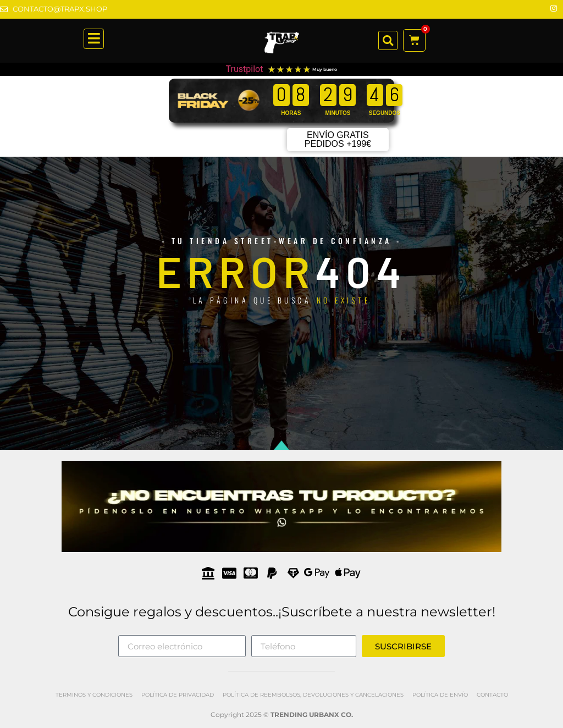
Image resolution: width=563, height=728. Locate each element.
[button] (388, 40)
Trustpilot (245, 69)
